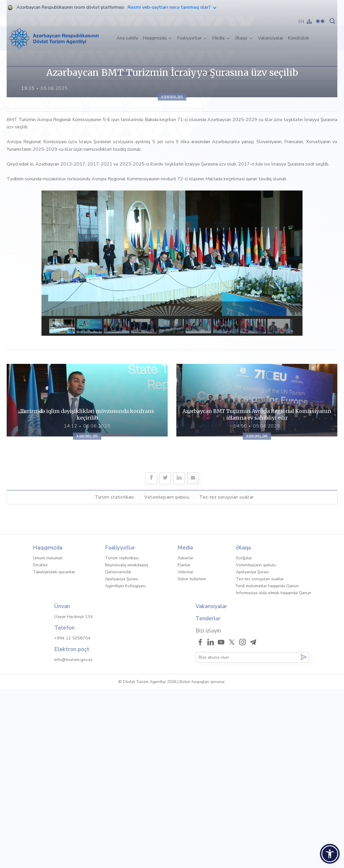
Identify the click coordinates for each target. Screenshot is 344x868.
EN (301, 21)
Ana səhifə (128, 38)
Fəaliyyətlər (190, 38)
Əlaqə (242, 38)
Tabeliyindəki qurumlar (54, 751)
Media (219, 38)
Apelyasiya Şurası (122, 758)
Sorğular (244, 737)
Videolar (179, 73)
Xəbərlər (126, 73)
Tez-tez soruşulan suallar (226, 676)
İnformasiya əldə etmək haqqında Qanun (274, 772)
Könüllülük (298, 38)
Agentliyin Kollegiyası (125, 765)
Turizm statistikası (115, 676)
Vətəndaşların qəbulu (167, 676)
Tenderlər (208, 797)
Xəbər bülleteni (215, 73)
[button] (330, 854)
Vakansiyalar (270, 38)
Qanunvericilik (118, 751)
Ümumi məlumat (48, 737)
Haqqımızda (155, 38)
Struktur (40, 744)
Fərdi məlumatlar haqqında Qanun (267, 765)
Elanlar (153, 73)
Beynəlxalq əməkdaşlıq (126, 744)
